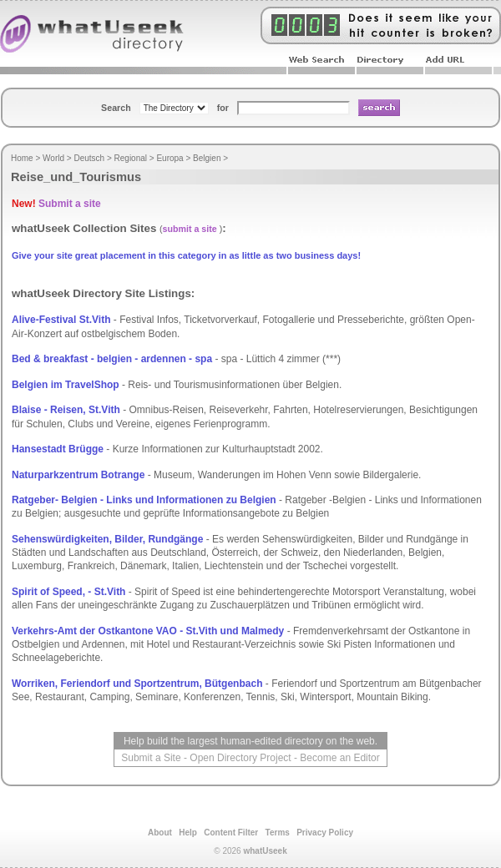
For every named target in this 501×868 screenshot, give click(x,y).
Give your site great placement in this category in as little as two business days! (186, 255)
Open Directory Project (240, 758)
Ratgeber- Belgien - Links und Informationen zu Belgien (144, 500)
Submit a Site (151, 758)
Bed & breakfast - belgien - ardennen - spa (112, 359)
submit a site (190, 229)
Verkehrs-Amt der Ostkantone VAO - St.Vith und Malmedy (148, 631)
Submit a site (70, 204)
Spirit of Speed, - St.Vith (68, 592)
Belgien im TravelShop (66, 385)
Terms (278, 833)
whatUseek (265, 851)
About (160, 833)
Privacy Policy (325, 833)
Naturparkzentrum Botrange (78, 475)
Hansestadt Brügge (58, 449)
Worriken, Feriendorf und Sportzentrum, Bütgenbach (137, 684)
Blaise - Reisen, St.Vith (66, 410)
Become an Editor (339, 758)
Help (188, 833)
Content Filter (231, 833)
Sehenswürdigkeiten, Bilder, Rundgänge (107, 539)
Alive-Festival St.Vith (61, 320)
